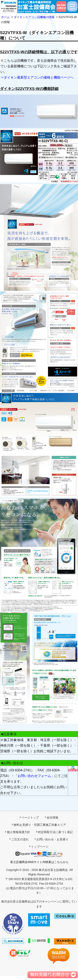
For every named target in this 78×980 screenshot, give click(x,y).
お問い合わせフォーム (34, 776)
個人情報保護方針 (19, 832)
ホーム (5, 17)
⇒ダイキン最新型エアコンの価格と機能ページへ (37, 77)
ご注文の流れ (20, 839)
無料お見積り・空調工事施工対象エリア (40, 825)
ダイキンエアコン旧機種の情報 (34, 17)
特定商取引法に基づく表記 (55, 832)
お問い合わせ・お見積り (52, 839)
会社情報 (52, 817)
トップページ (40, 847)
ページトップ (30, 817)
